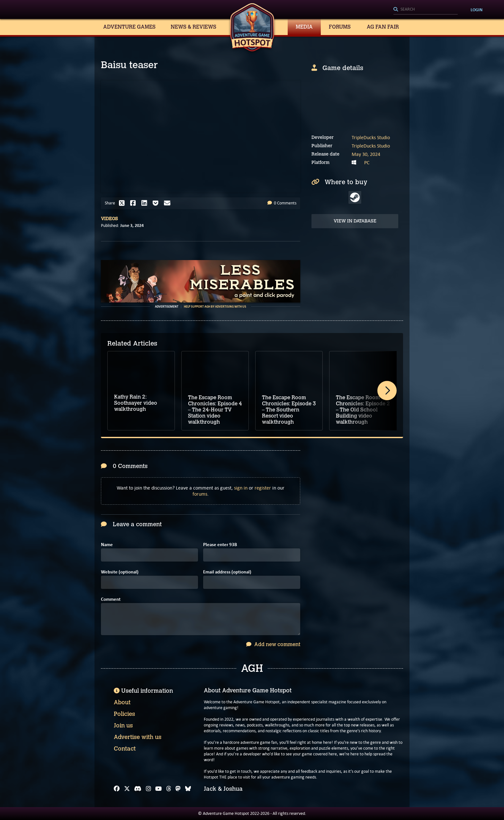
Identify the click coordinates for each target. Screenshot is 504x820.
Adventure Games (129, 27)
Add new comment (273, 644)
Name (107, 545)
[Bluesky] (188, 789)
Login (477, 10)
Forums (340, 27)
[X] (127, 789)
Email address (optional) (227, 572)
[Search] (426, 10)
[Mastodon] (178, 789)
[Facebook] (117, 789)
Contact (125, 749)
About (122, 702)
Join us (123, 725)
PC (367, 162)
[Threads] (169, 789)
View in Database (355, 221)
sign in (241, 488)
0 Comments (282, 203)
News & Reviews (194, 27)
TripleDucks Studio (371, 137)
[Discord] (138, 789)
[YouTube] (158, 789)
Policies (124, 714)
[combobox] (426, 10)
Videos (109, 219)
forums (200, 494)
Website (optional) (120, 572)
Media (304, 27)
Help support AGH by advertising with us (215, 307)
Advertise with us (138, 737)
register (263, 488)
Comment (111, 599)
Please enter (220, 545)
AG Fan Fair (383, 27)
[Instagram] (148, 789)
